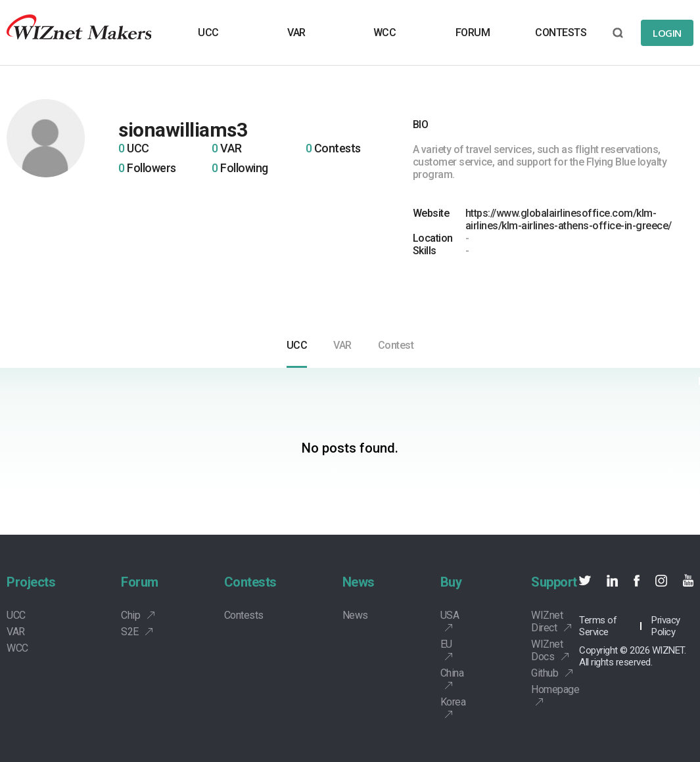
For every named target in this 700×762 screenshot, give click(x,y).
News (359, 582)
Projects (31, 582)
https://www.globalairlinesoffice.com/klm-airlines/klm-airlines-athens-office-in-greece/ (569, 219)
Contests (250, 582)
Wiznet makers (79, 33)
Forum (140, 582)
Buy (451, 582)
